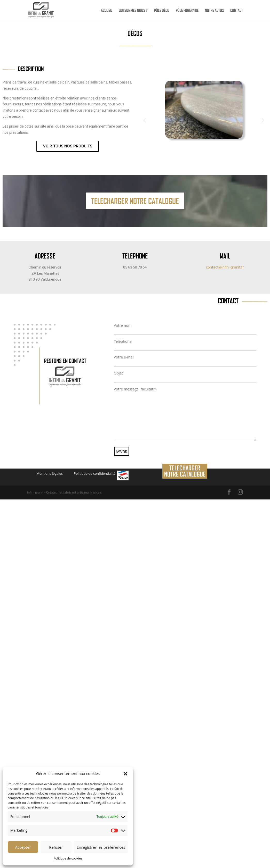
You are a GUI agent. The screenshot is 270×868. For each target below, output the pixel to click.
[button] (125, 774)
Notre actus (214, 11)
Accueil (107, 11)
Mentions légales (50, 473)
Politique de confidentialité (95, 473)
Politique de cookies (68, 858)
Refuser (56, 847)
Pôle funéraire (187, 11)
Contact (237, 11)
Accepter (23, 847)
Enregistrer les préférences (101, 847)
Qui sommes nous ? (133, 11)
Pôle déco (162, 11)
